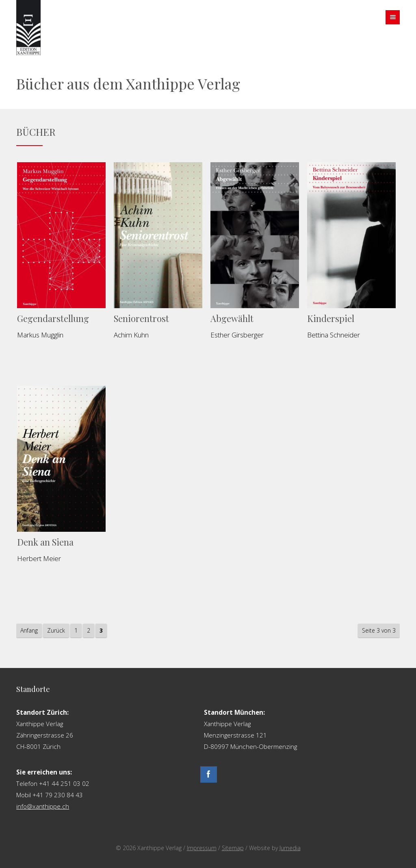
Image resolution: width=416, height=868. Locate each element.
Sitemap (233, 848)
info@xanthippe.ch (43, 806)
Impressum (202, 848)
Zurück (56, 630)
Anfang (29, 630)
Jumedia (290, 848)
